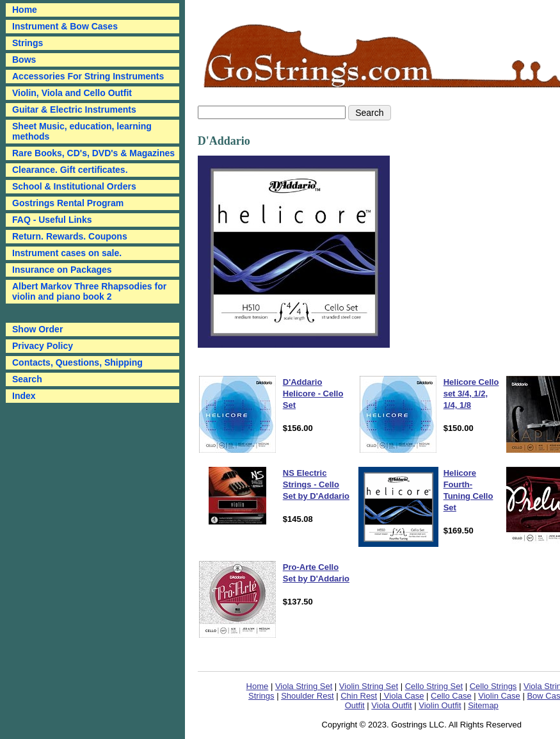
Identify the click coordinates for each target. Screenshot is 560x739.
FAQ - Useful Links (52, 220)
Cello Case (451, 696)
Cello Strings (493, 686)
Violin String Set (369, 686)
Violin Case (499, 696)
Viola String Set (304, 686)
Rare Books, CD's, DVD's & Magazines (93, 153)
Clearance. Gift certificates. (70, 170)
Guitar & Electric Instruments (74, 110)
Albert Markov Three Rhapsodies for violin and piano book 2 (89, 291)
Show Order (37, 329)
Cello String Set (434, 686)
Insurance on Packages (62, 270)
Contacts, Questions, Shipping (77, 362)
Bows (24, 60)
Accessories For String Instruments (88, 76)
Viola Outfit (391, 705)
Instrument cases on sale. (67, 253)
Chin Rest (359, 696)
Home (258, 686)
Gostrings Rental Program (68, 203)
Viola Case (403, 696)
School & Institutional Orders (74, 186)
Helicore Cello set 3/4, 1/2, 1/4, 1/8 (471, 394)
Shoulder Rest (307, 696)
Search (27, 379)
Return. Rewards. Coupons (70, 236)
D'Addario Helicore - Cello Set (313, 394)
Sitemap (483, 705)
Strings (28, 43)
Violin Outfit (440, 705)
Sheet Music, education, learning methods (82, 131)
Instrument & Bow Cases (65, 26)
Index (24, 396)
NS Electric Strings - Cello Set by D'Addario (316, 484)
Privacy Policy (43, 346)
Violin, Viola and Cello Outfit (72, 93)
